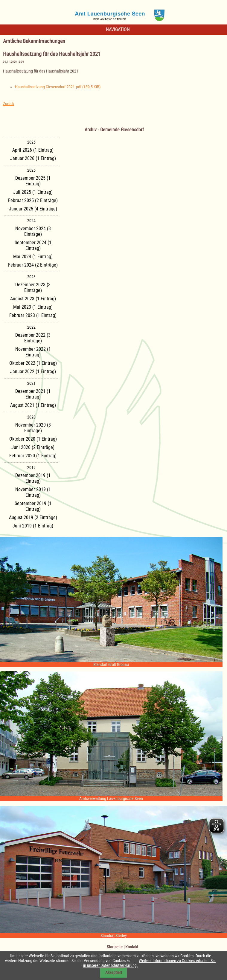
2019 (31, 467)
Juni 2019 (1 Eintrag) (33, 526)
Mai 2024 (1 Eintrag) (33, 257)
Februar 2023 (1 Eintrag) (33, 315)
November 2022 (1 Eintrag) (33, 352)
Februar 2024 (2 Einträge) (33, 265)
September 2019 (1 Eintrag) (33, 506)
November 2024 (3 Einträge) (33, 231)
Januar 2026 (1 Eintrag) (33, 158)
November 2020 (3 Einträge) (33, 428)
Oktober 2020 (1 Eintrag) (33, 439)
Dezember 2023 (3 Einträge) (33, 287)
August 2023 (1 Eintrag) (33, 299)
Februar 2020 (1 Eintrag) (33, 456)
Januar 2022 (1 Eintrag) (33, 371)
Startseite (115, 947)
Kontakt (132, 947)
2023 (31, 277)
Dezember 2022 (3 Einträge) (33, 338)
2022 (31, 327)
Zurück (9, 104)
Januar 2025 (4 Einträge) (33, 209)
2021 (31, 383)
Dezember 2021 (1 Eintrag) (33, 394)
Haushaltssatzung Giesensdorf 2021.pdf (58, 87)
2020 (31, 417)
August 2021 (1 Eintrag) (33, 405)
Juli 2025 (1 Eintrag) (33, 192)
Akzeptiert (114, 973)
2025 (31, 170)
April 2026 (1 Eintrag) (33, 150)
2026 (31, 142)
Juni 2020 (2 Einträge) (33, 447)
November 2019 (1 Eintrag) (33, 492)
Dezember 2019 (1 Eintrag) (33, 478)
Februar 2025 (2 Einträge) (33, 200)
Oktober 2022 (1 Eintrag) (33, 363)
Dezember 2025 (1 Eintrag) (33, 181)
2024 (31, 221)
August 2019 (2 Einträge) (33, 517)
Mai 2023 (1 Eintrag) (33, 307)
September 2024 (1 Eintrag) (33, 245)
